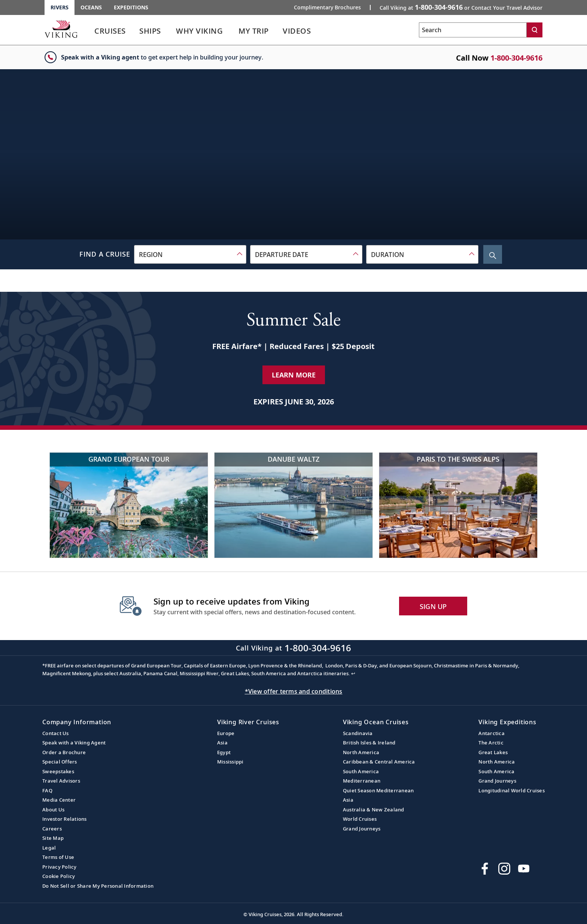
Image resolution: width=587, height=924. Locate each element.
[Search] (535, 30)
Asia (222, 743)
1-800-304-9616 (516, 58)
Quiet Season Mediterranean (378, 790)
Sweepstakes (58, 771)
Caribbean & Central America (379, 762)
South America (361, 771)
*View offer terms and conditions (294, 691)
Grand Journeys (362, 829)
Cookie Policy (59, 876)
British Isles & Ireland (369, 743)
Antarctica (492, 733)
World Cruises (360, 819)
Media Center (59, 800)
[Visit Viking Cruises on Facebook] (485, 869)
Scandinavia (358, 733)
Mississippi (230, 762)
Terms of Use (58, 857)
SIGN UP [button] (433, 606)
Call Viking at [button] (461, 7)
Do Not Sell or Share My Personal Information (98, 886)
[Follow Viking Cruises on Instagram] (504, 869)
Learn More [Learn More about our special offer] (294, 375)
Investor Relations (65, 819)
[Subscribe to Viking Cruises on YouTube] (524, 869)
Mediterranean (362, 781)
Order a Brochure (64, 752)
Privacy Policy (60, 867)
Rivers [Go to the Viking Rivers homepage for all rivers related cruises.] (60, 7)
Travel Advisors (61, 781)
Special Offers (60, 762)
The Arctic (491, 743)
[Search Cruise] (493, 254)
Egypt (224, 752)
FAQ (47, 790)
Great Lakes (493, 752)
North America (361, 752)
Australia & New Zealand (374, 810)
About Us (53, 810)
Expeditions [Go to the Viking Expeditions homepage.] (131, 7)
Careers (52, 829)
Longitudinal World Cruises (512, 790)
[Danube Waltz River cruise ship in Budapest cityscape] (293, 505)
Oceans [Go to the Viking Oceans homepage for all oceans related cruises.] (91, 7)
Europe (226, 733)
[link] (110, 33)
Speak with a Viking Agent (74, 743)
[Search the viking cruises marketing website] (473, 30)
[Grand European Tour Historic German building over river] (129, 505)
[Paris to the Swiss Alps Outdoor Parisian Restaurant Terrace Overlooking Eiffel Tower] (458, 505)
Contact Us (56, 733)
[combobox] (190, 254)
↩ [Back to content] (353, 673)
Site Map (53, 838)
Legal (49, 848)
